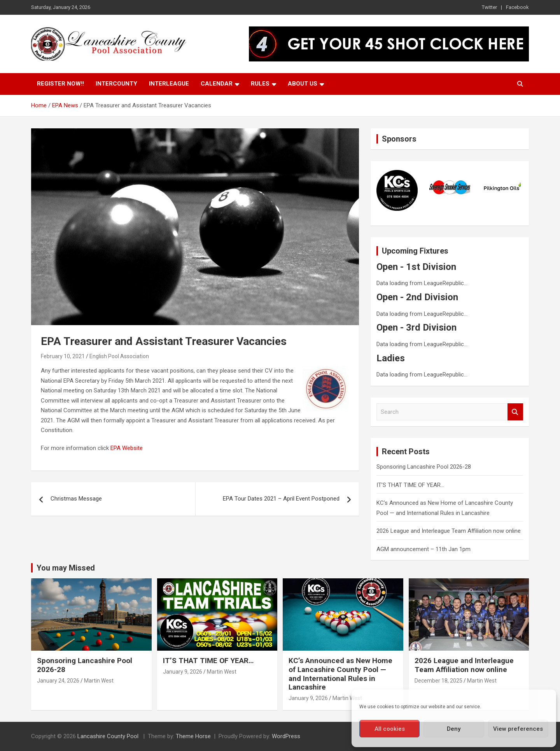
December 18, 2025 (438, 681)
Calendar (217, 84)
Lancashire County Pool (109, 736)
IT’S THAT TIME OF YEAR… (410, 485)
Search (515, 412)
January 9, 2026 (183, 672)
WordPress (286, 736)
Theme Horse (193, 736)
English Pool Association (119, 356)
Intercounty (116, 84)
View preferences (518, 729)
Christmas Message (76, 499)
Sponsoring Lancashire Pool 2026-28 (424, 467)
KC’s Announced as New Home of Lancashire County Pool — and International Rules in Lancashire (340, 674)
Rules (260, 84)
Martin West (99, 681)
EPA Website (127, 448)
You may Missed (66, 568)
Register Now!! (60, 84)
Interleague (169, 84)
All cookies (390, 729)
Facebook (517, 7)
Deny (454, 729)
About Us (303, 84)
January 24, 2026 (58, 681)
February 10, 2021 (63, 356)
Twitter (489, 7)
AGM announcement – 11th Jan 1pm (423, 549)
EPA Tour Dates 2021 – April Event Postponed (281, 499)
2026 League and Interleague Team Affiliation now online (449, 531)
